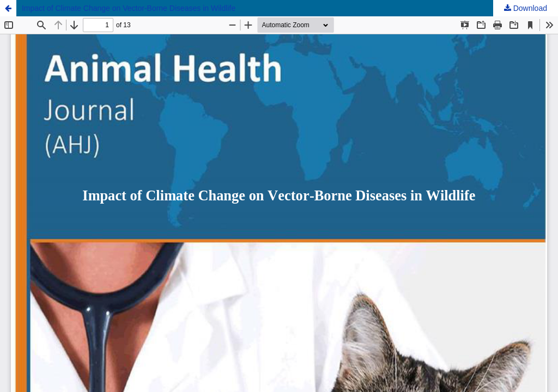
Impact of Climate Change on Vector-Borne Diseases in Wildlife (129, 8)
